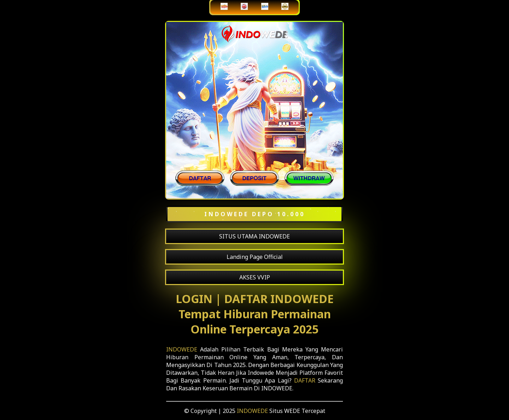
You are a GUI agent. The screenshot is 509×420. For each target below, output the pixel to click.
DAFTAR (305, 380)
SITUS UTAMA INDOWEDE (255, 236)
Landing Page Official (255, 257)
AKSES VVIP (255, 277)
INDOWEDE (182, 349)
